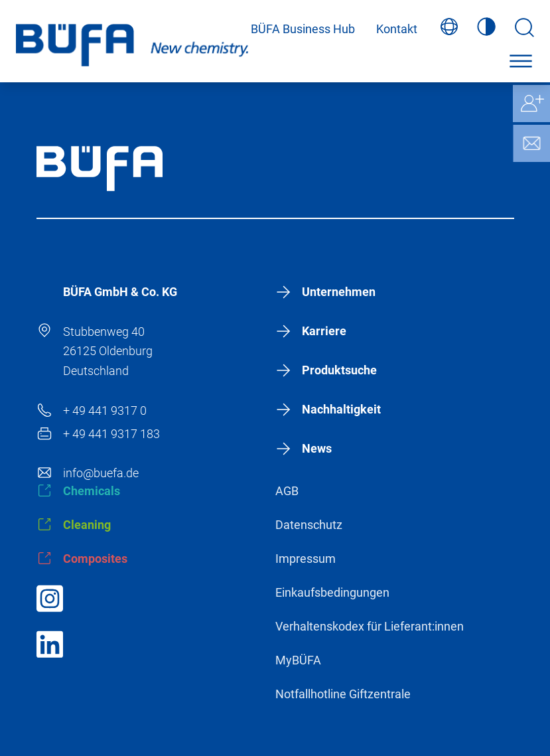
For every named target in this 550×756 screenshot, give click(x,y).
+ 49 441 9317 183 (111, 434)
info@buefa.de (101, 473)
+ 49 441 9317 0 (105, 411)
